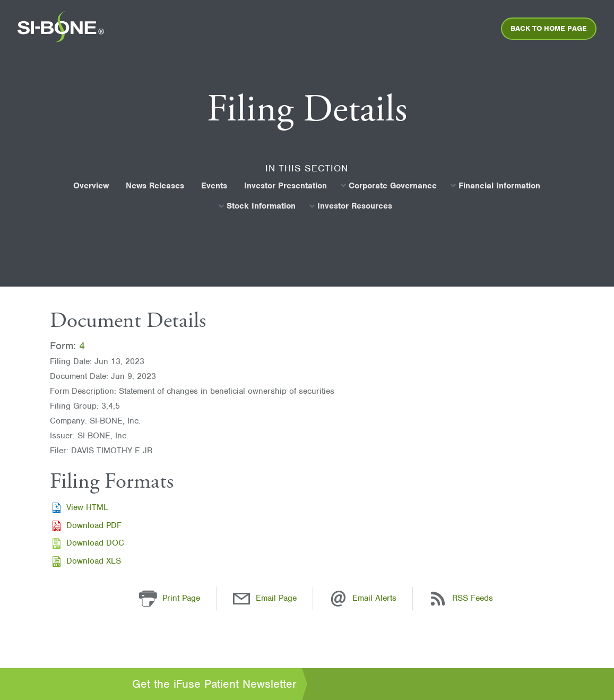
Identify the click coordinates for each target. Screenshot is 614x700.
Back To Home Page (549, 28)
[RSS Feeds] (438, 598)
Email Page (276, 598)
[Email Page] (241, 598)
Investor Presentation (286, 186)
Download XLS (94, 561)
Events (214, 186)
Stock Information (261, 206)
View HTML (87, 507)
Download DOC (95, 543)
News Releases (155, 186)
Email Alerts (374, 598)
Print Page (181, 598)
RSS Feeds (473, 598)
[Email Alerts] (338, 598)
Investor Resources (355, 206)
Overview (91, 186)
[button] (148, 598)
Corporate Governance (393, 186)
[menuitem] (61, 30)
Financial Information (499, 186)
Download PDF (94, 525)
